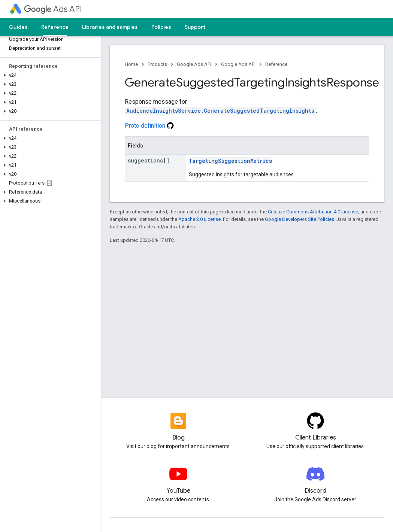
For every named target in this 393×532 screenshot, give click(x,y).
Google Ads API (194, 64)
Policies (161, 27)
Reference (276, 64)
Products (157, 64)
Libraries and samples (110, 27)
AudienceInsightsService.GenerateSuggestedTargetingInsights (220, 111)
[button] (49, 75)
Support (195, 27)
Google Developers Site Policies (300, 219)
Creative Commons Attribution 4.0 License (313, 212)
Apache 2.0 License (199, 219)
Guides (18, 27)
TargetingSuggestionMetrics (230, 161)
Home (131, 64)
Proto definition (149, 126)
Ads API (53, 9)
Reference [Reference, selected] (55, 27)
